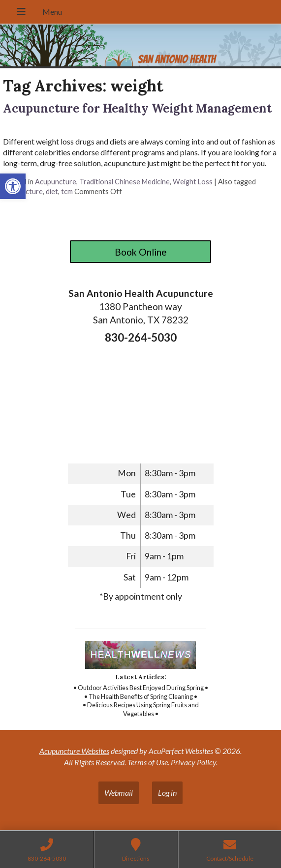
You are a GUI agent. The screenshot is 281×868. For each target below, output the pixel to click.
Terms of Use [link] (148, 762)
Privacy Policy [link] (193, 762)
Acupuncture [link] (56, 182)
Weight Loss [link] (193, 182)
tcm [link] (67, 191)
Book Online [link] (141, 252)
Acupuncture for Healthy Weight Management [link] (137, 108)
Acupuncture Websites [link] (74, 751)
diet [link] (52, 191)
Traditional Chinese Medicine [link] (125, 182)
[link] (13, 186)
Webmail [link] (119, 793)
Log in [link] (167, 793)
